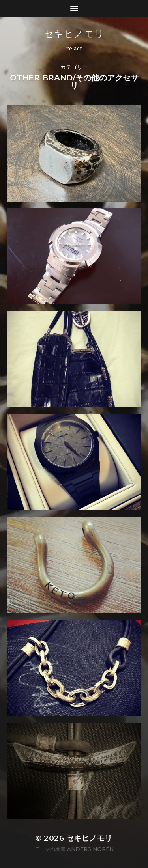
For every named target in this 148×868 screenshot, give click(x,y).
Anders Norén (90, 849)
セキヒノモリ (74, 34)
